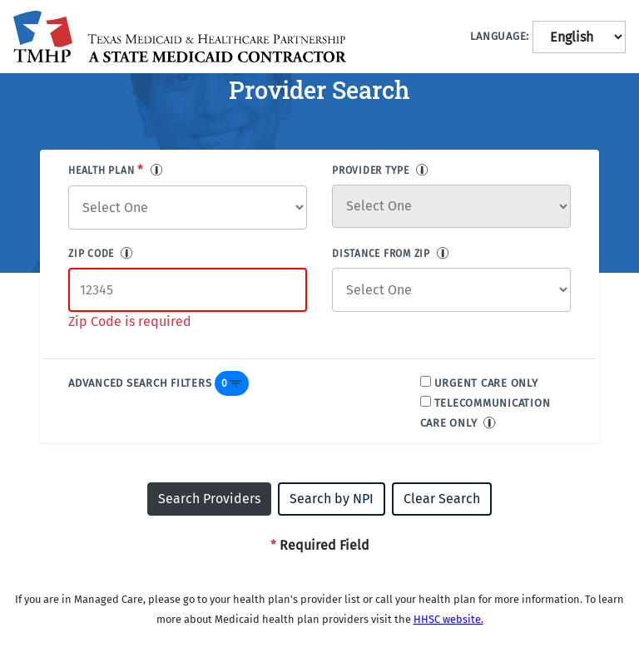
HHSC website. (448, 619)
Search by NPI (332, 499)
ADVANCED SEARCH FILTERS (140, 383)
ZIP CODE (91, 254)
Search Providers (209, 499)
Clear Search (442, 499)
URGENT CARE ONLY (486, 383)
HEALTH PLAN (106, 170)
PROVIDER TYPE (371, 170)
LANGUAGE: (500, 36)
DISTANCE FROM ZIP (381, 254)
